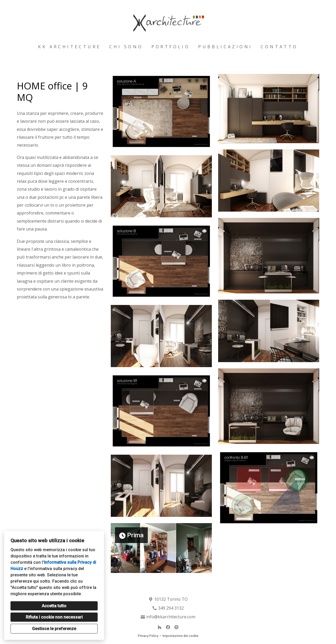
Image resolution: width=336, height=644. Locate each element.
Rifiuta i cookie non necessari (54, 617)
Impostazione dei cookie (180, 636)
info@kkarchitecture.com (171, 617)
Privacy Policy (148, 636)
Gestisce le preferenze (54, 629)
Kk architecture (69, 47)
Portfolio (171, 47)
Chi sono (126, 47)
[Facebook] (168, 627)
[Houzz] (160, 627)
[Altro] (176, 627)
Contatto (279, 47)
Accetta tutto (54, 606)
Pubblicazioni (225, 47)
